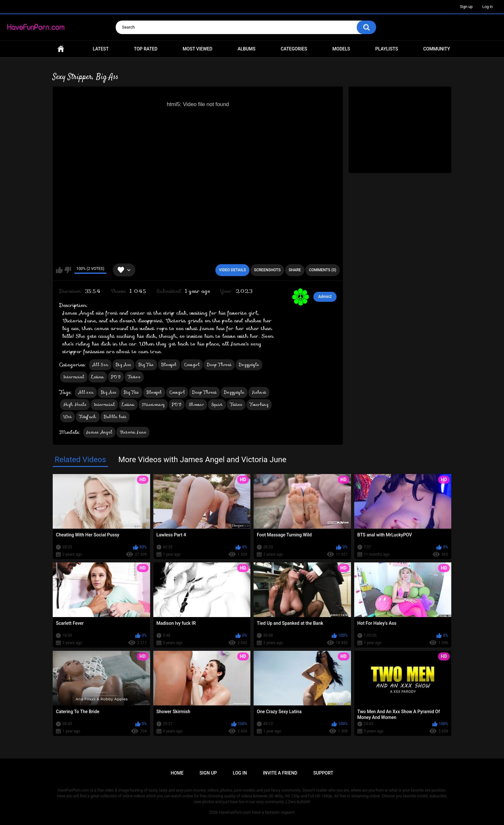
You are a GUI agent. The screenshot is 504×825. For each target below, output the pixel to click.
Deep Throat (219, 365)
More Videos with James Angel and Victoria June (202, 460)
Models (341, 49)
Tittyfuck (88, 417)
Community (437, 49)
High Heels (75, 404)
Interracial (74, 377)
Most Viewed (197, 49)
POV (116, 377)
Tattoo (134, 377)
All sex (86, 392)
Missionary (153, 404)
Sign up (466, 7)
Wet (67, 417)
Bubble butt (115, 417)
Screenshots (267, 270)
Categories (294, 49)
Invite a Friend (280, 773)
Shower (196, 404)
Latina (98, 377)
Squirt (217, 404)
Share (295, 270)
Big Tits (146, 365)
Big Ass (123, 365)
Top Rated (146, 49)
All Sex (100, 365)
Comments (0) (323, 270)
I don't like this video (68, 270)
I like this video (59, 270)
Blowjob (169, 365)
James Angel (99, 432)
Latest (101, 49)
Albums (247, 49)
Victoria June (133, 432)
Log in (487, 7)
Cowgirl (192, 365)
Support (323, 773)
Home (61, 49)
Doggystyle (249, 365)
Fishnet (259, 392)
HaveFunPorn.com (235, 812)
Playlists (387, 49)
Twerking (259, 404)
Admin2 (325, 297)
